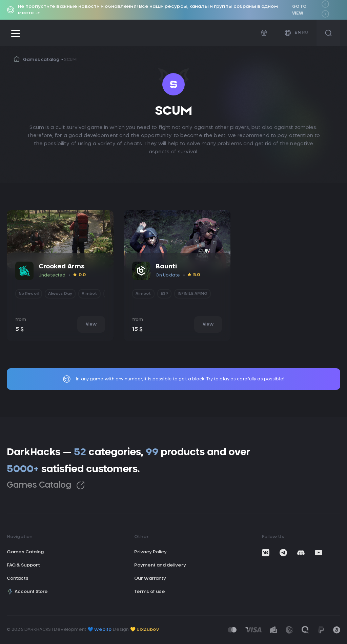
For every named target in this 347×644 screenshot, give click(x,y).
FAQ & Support (23, 565)
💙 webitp (100, 630)
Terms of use (150, 592)
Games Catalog (46, 485)
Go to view (299, 10)
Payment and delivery (160, 565)
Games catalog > (44, 60)
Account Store (27, 592)
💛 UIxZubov (145, 630)
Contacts (18, 579)
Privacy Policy (150, 552)
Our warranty (150, 579)
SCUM (70, 60)
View (91, 324)
